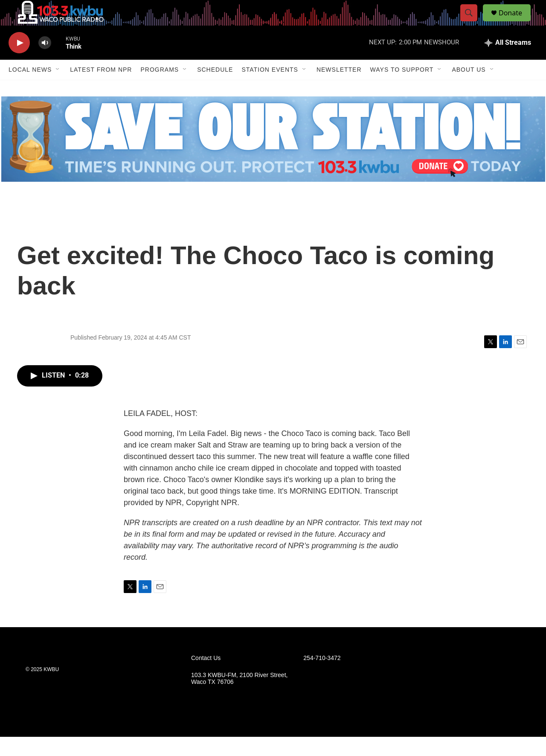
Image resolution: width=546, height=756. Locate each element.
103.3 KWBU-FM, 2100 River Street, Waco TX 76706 (239, 698)
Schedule (215, 89)
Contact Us (206, 677)
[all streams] (508, 62)
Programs (160, 89)
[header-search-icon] (473, 23)
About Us (469, 89)
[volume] (45, 62)
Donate (516, 22)
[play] (19, 62)
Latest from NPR (101, 89)
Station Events (270, 89)
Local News (30, 89)
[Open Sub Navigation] (58, 89)
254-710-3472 (322, 677)
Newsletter (339, 89)
